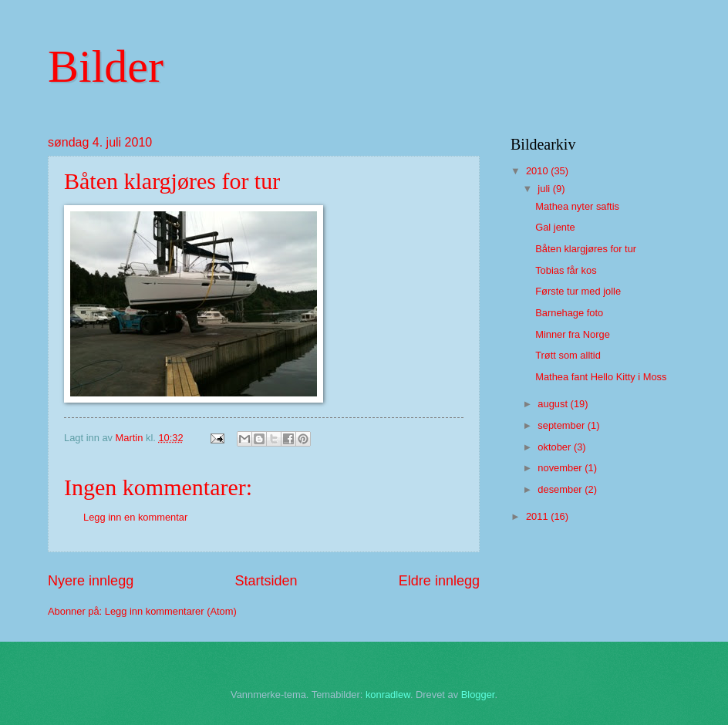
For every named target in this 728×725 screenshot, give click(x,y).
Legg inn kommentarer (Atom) (171, 611)
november (561, 468)
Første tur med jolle (578, 291)
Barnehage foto (569, 313)
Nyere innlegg (91, 581)
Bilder (106, 66)
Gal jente (555, 227)
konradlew (388, 695)
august (554, 404)
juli (545, 189)
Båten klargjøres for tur (586, 249)
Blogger (478, 695)
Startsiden (266, 581)
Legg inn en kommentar (135, 517)
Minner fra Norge (573, 334)
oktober (556, 447)
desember (561, 489)
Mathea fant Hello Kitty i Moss (601, 377)
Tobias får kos (566, 270)
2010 (538, 171)
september (562, 425)
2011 (538, 516)
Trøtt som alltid (568, 355)
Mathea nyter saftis (577, 206)
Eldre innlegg (439, 581)
